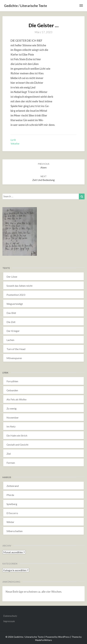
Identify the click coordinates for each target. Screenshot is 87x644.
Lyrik (13, 140)
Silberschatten (15, 531)
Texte (6, 268)
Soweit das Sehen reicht (19, 286)
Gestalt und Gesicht (17, 445)
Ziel (9, 454)
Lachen (10, 340)
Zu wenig (12, 408)
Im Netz (11, 426)
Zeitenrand (13, 486)
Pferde (10, 495)
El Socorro (12, 513)
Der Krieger (13, 331)
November (13, 417)
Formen (11, 463)
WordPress (64, 637)
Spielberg (12, 504)
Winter (10, 522)
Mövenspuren (14, 358)
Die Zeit (11, 322)
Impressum (9, 621)
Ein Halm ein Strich (17, 435)
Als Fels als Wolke (16, 399)
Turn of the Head (16, 349)
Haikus (7, 477)
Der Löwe (12, 277)
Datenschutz (10, 616)
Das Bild (11, 313)
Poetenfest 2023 (16, 295)
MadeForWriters (44, 640)
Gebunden (12, 390)
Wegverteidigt (15, 304)
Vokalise (15, 143)
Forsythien (12, 381)
